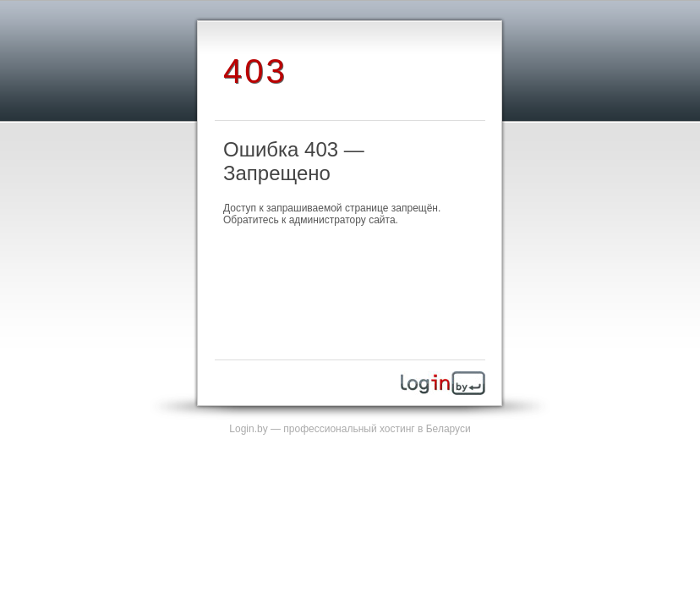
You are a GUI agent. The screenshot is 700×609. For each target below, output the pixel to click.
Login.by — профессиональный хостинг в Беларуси (350, 429)
